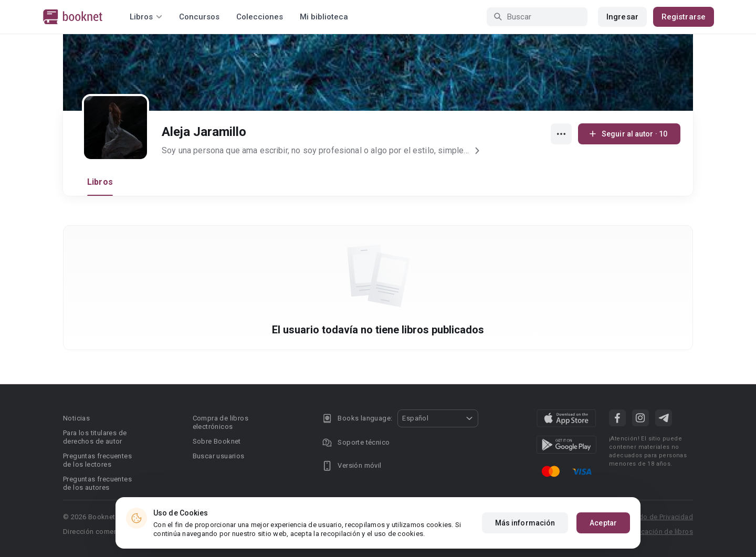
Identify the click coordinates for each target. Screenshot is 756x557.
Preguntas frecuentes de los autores (97, 483)
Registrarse (684, 17)
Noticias (76, 418)
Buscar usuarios (219, 456)
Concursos (199, 17)
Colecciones (260, 17)
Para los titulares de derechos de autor (95, 437)
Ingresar (622, 17)
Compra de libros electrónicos (220, 422)
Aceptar (603, 523)
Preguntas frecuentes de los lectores (97, 460)
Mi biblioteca (324, 17)
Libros (100, 182)
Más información (525, 523)
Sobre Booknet (217, 441)
